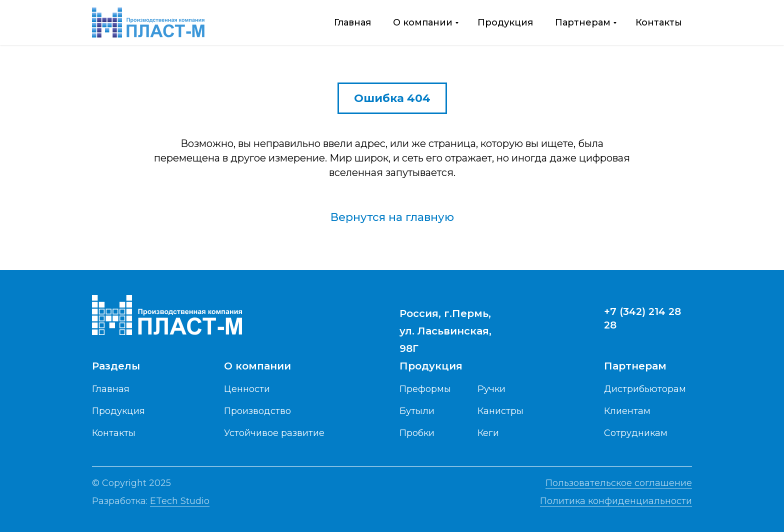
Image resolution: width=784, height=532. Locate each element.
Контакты (659, 22)
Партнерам (583, 22)
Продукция (505, 22)
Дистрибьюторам (645, 389)
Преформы (425, 389)
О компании (423, 22)
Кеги (488, 433)
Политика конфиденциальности (616, 501)
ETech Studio (180, 501)
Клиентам (627, 411)
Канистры (500, 411)
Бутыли (417, 411)
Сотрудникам (636, 433)
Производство (257, 411)
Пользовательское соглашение (619, 483)
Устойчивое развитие (274, 433)
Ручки (491, 389)
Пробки (417, 433)
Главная (352, 22)
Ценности (247, 389)
